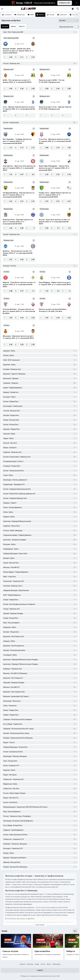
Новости (22, 964)
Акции (37, 964)
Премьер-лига (9, 69)
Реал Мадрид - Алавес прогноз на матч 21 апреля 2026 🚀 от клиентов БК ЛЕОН (55, 283)
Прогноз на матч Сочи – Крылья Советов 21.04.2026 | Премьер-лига (55, 108)
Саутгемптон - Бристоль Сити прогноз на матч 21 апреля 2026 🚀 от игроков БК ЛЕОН (19, 168)
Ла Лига (6, 272)
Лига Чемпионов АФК (11, 38)
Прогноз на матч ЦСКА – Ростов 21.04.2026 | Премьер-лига (52, 81)
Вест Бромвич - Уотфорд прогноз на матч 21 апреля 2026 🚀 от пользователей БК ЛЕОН (17, 141)
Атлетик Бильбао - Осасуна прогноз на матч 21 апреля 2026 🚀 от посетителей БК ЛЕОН (19, 311)
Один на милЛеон (42, 951)
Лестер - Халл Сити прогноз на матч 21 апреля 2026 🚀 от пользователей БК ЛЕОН (54, 222)
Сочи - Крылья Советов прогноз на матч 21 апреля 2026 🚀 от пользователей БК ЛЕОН (19, 109)
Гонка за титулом (10, 951)
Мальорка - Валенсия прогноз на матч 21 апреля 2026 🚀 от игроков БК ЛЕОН (18, 337)
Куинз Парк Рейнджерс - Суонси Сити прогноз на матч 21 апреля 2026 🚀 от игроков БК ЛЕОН (54, 168)
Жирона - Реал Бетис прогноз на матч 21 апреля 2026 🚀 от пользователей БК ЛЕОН (19, 285)
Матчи (49, 964)
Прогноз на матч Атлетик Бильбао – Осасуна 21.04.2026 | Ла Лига (53, 310)
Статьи (43, 964)
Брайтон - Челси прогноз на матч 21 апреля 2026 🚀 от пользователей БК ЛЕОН (18, 253)
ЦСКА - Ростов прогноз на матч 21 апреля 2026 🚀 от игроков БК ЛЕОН (17, 81)
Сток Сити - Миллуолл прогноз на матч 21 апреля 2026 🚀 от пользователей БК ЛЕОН (55, 141)
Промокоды (56, 964)
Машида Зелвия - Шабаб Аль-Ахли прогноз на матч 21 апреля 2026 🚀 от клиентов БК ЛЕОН (18, 51)
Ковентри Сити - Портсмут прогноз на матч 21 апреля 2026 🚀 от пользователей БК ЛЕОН (18, 222)
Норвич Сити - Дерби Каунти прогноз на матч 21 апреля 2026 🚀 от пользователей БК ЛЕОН (55, 195)
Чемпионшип (8, 128)
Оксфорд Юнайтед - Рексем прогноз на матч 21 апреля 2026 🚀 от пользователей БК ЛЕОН (19, 195)
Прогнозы (30, 964)
